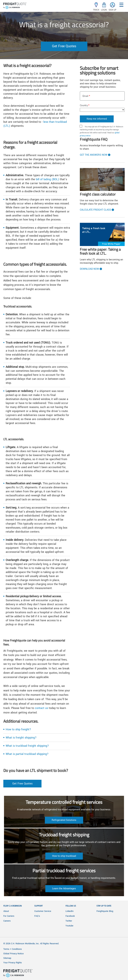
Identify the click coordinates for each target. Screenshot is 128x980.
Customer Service (43, 911)
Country (84, 105)
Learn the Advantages (64, 889)
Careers (7, 921)
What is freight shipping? (21, 738)
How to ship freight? (18, 729)
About (6, 911)
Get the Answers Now (94, 155)
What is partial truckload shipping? (27, 754)
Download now (89, 269)
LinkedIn (69, 911)
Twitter (69, 921)
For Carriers (9, 916)
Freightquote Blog (105, 911)
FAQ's (37, 916)
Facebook (70, 916)
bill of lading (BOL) (47, 179)
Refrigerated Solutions (64, 820)
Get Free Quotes (64, 46)
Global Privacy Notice (13, 954)
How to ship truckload (64, 856)
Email (85, 96)
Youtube (69, 926)
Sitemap (7, 958)
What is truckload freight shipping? (27, 746)
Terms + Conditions (13, 949)
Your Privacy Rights (13, 963)
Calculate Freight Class (95, 210)
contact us (41, 708)
